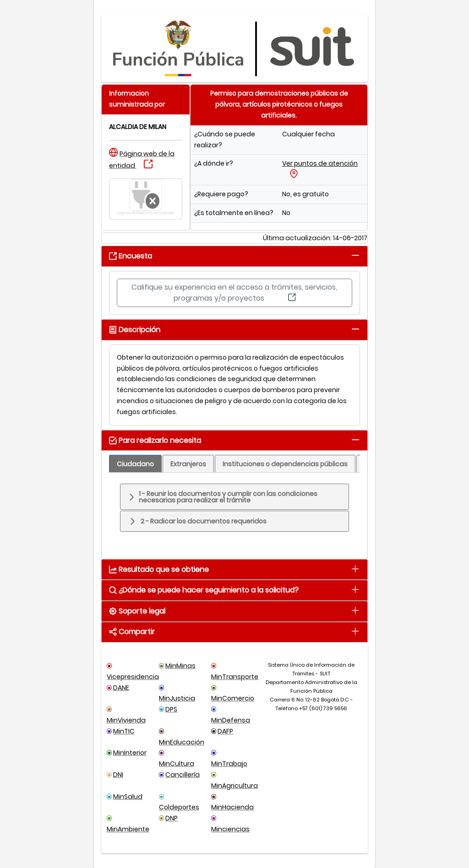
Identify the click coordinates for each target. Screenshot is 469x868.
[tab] (355, 256)
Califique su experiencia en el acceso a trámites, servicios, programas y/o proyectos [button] (234, 293)
